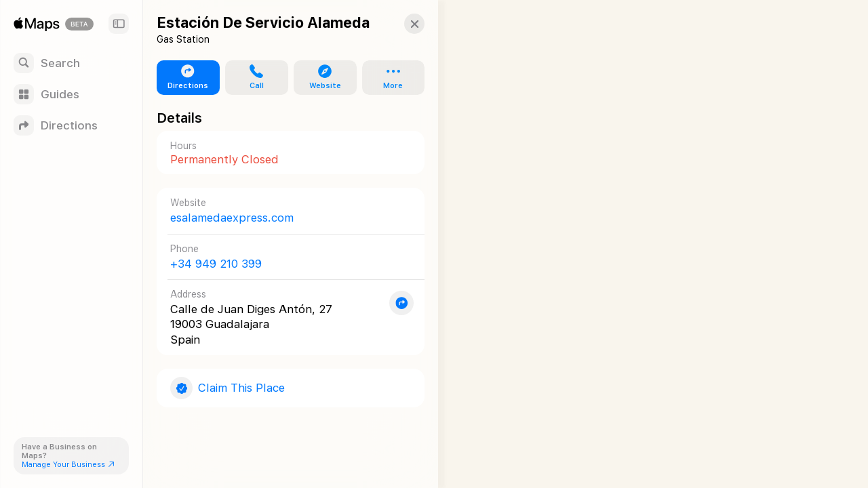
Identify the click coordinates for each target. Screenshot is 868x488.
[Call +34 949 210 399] (285, 257)
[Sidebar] (119, 24)
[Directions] (71, 125)
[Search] (71, 63)
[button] (404, 24)
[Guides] (71, 94)
